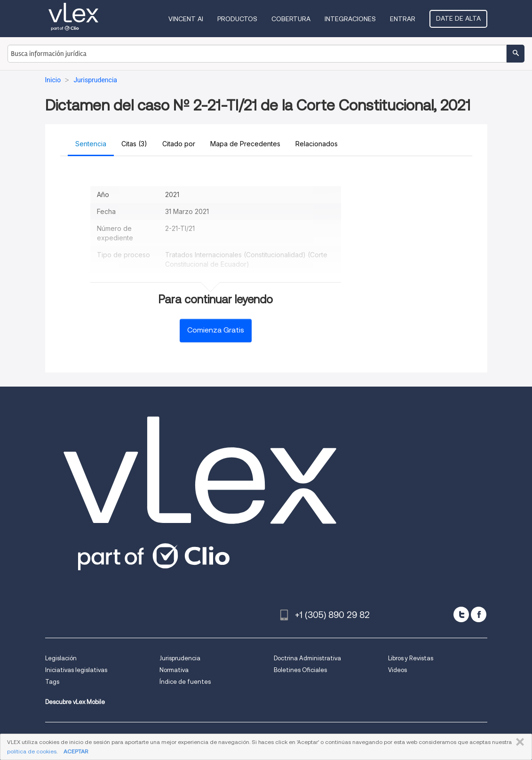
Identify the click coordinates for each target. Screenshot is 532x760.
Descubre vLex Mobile (75, 702)
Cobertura (291, 19)
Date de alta (458, 18)
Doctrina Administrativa (307, 658)
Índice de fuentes (185, 682)
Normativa (174, 670)
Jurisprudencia (180, 658)
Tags (52, 682)
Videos (397, 670)
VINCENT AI (186, 19)
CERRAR (518, 742)
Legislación (61, 658)
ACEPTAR (76, 751)
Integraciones (350, 19)
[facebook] (479, 614)
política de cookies (32, 751)
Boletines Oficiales (300, 670)
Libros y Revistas (411, 658)
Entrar (403, 19)
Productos (237, 19)
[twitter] (461, 614)
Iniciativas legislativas (76, 670)
